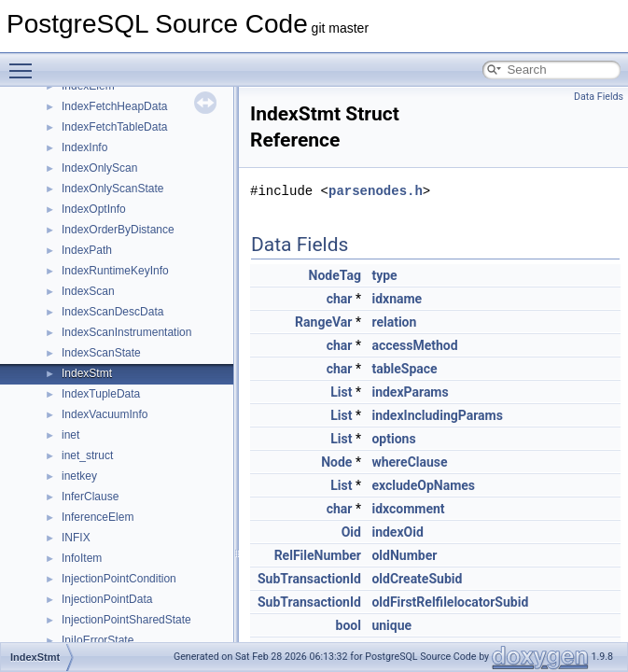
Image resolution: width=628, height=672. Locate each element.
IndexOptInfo (94, 209)
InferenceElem (98, 517)
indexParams (410, 392)
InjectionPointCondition (119, 579)
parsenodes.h (376, 191)
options (393, 439)
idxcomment (408, 509)
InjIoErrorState (98, 640)
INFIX (76, 538)
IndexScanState (101, 353)
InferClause (90, 497)
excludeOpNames (423, 485)
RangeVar (323, 322)
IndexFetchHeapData (114, 106)
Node (336, 462)
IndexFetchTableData (114, 127)
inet (70, 435)
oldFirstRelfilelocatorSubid (450, 602)
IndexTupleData (101, 394)
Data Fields (599, 97)
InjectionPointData (107, 599)
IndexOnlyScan (99, 168)
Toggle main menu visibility (25, 63)
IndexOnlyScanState (112, 189)
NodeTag (335, 275)
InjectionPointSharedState (126, 620)
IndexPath (87, 250)
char (340, 299)
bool (349, 625)
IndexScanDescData (112, 312)
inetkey (79, 476)
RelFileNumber (318, 555)
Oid (351, 532)
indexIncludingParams (437, 415)
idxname (397, 299)
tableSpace (404, 369)
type (384, 275)
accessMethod (414, 345)
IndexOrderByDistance (118, 230)
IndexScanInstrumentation (126, 332)
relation (394, 322)
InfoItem (82, 558)
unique (391, 625)
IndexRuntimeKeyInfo (115, 271)
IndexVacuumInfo (105, 414)
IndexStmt (87, 373)
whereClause (409, 462)
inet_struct (87, 455)
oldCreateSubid (417, 579)
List (341, 392)
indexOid (397, 532)
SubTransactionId (309, 579)
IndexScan (88, 291)
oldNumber (404, 555)
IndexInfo (84, 147)
